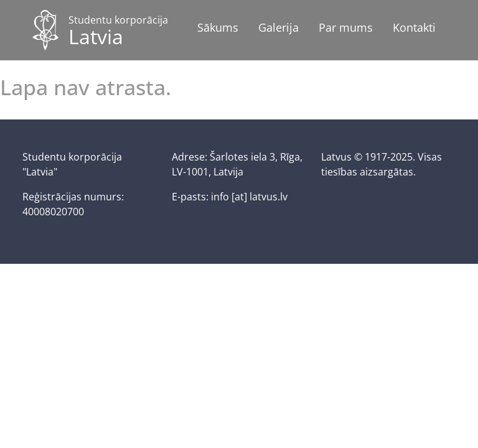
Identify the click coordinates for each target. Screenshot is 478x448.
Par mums (346, 27)
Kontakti (414, 27)
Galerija (279, 27)
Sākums (218, 27)
